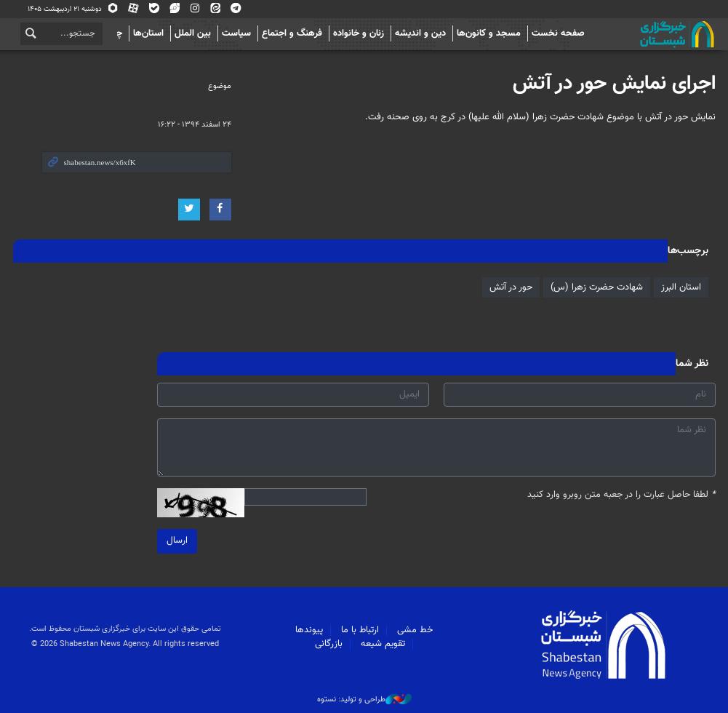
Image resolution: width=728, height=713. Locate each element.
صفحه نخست (558, 33)
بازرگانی (329, 644)
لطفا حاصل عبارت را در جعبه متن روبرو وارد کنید (621, 495)
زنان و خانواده (359, 33)
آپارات (134, 9)
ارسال (177, 541)
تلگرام (236, 9)
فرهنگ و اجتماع (292, 33)
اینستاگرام (195, 9)
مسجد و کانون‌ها (489, 33)
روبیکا (113, 9)
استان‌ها (148, 33)
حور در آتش (511, 287)
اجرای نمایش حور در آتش (614, 84)
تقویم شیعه (383, 644)
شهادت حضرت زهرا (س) (597, 287)
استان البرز (681, 287)
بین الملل (193, 33)
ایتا (215, 9)
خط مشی (415, 630)
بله (154, 9)
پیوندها (309, 630)
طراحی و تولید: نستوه (364, 700)
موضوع (220, 86)
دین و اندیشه (420, 33)
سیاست (236, 33)
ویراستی (175, 9)
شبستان (636, 34)
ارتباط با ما (360, 630)
